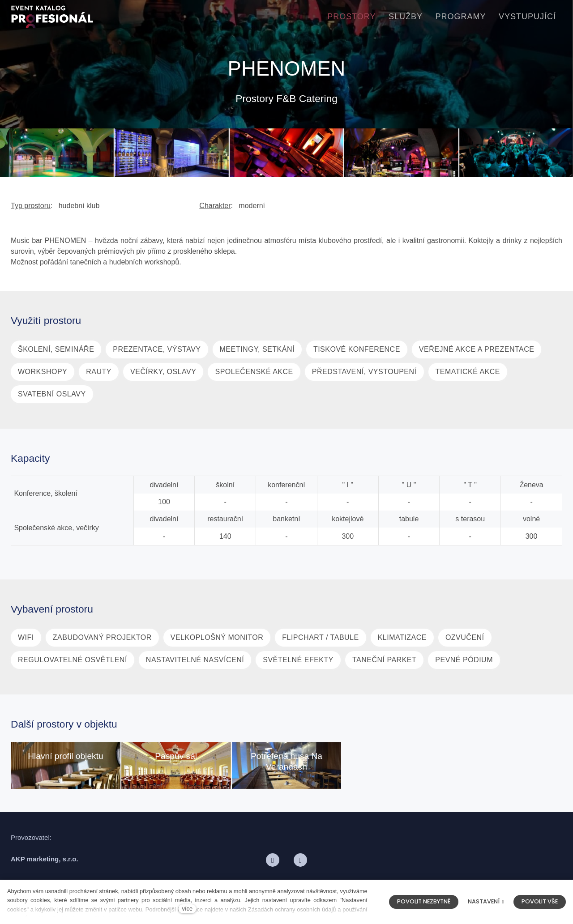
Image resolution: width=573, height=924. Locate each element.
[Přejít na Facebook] (273, 865)
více (187, 909)
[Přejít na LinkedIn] (300, 865)
